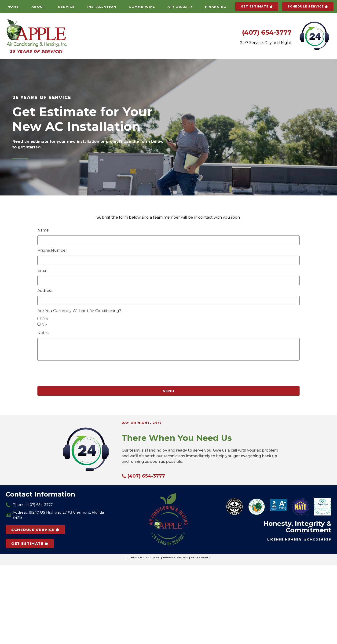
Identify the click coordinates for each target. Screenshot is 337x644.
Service (66, 7)
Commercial (142, 7)
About (39, 7)
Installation (102, 7)
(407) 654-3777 (267, 32)
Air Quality (180, 7)
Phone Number (52, 251)
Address (45, 291)
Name (43, 230)
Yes (44, 319)
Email (43, 271)
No (44, 325)
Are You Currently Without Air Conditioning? (79, 311)
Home (13, 7)
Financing (216, 7)
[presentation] (73, 373)
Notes (43, 333)
